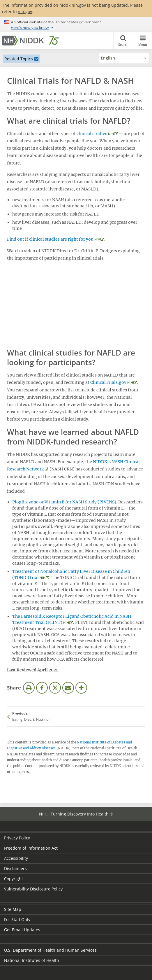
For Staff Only (17, 919)
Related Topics (19, 59)
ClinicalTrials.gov (108, 382)
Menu (143, 41)
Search (123, 41)
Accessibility (16, 858)
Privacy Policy (17, 838)
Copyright (14, 879)
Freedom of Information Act (31, 848)
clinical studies (92, 134)
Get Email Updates (22, 930)
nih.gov (25, 12)
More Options (81, 688)
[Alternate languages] (124, 58)
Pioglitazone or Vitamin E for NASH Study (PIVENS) (64, 502)
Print (29, 688)
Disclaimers (15, 868)
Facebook (42, 688)
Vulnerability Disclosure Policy (33, 889)
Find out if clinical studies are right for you (50, 239)
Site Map (13, 909)
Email (68, 688)
